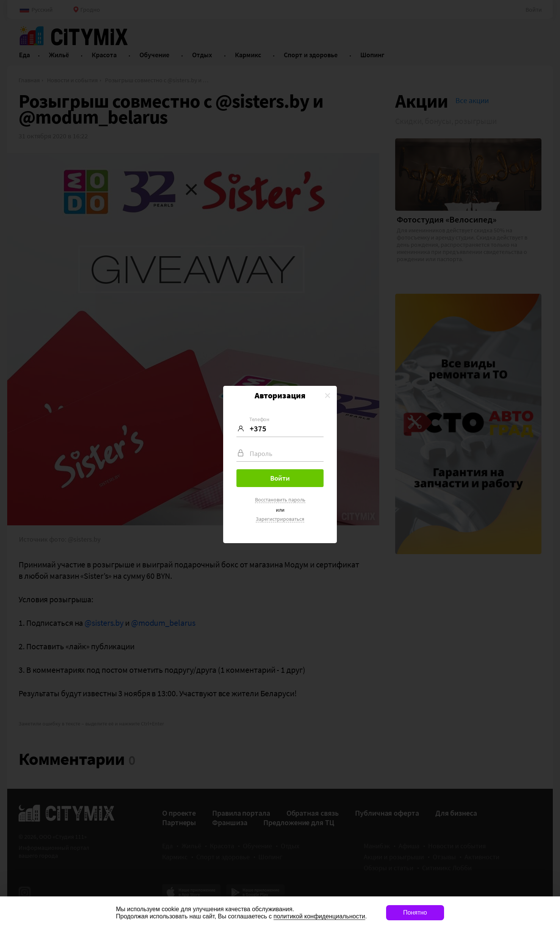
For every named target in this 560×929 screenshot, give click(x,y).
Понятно (415, 913)
